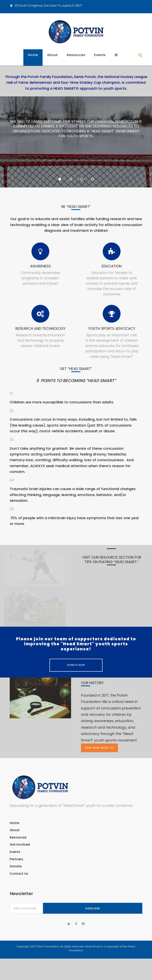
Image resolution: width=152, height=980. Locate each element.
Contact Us (19, 879)
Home (33, 60)
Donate (16, 872)
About (52, 60)
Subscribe (93, 914)
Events (100, 60)
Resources (76, 60)
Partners (16, 865)
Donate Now (76, 671)
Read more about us (99, 753)
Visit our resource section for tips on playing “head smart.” (112, 565)
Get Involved (20, 850)
